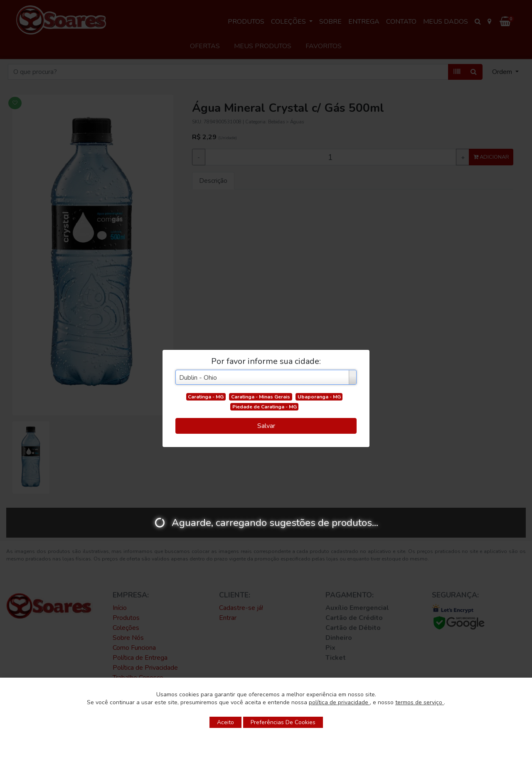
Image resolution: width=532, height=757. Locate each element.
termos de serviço (420, 702)
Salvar (266, 426)
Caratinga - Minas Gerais (261, 397)
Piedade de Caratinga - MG (265, 407)
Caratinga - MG (206, 397)
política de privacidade (339, 702)
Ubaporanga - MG (319, 397)
